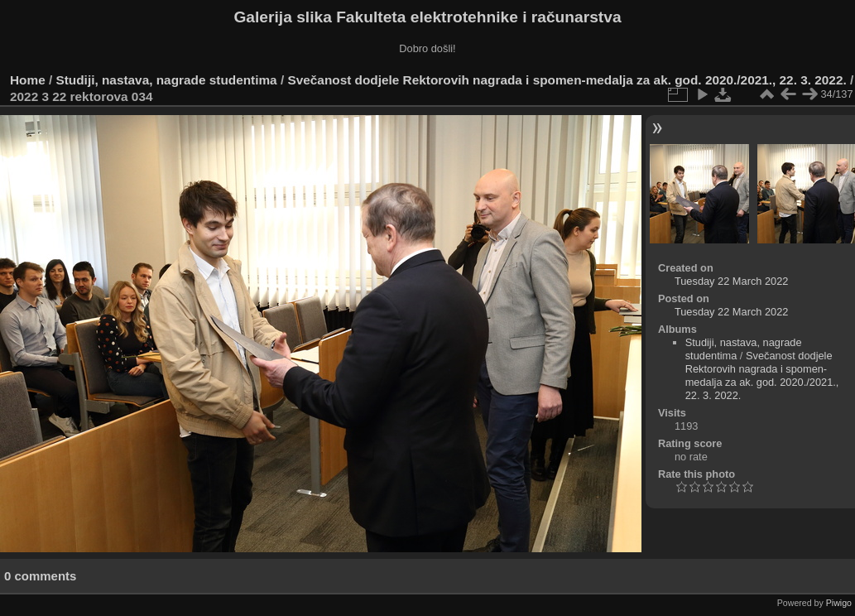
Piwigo (839, 603)
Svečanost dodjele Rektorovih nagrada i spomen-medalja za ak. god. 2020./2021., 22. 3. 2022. (567, 80)
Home (28, 80)
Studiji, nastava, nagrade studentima (167, 80)
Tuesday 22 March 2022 (732, 281)
